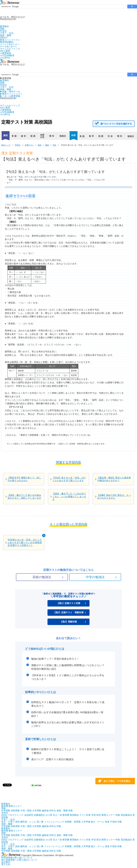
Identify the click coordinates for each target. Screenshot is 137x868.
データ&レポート (9, 47)
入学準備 (86, 822)
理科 (53, 137)
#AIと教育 (5, 51)
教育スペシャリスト (10, 40)
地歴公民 (43, 137)
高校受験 (15, 811)
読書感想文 (39, 815)
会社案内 (6, 862)
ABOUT (4, 38)
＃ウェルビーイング (10, 49)
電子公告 (6, 864)
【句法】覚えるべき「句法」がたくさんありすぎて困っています (69, 479)
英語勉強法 (126, 815)
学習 (94, 815)
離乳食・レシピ (28, 822)
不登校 (113, 822)
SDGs (4, 815)
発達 (107, 822)
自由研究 (29, 815)
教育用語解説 (7, 42)
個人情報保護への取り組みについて (19, 860)
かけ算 (49, 815)
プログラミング (16, 815)
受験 (2, 29)
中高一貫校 (26, 811)
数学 (25, 137)
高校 (5, 136)
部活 (99, 815)
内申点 (53, 811)
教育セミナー (15, 806)
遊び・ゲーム (97, 822)
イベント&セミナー (10, 44)
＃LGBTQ (5, 58)
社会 (111, 137)
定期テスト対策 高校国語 (27, 122)
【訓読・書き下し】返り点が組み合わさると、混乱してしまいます (24, 497)
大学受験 (37, 811)
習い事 (40, 822)
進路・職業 (6, 35)
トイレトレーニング (54, 822)
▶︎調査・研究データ (10, 92)
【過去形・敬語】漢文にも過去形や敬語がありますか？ (114, 479)
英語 (15, 137)
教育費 (5, 806)
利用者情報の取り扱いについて (17, 858)
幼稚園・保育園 (73, 822)
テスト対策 (85, 815)
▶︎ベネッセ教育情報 (10, 96)
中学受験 (6, 811)
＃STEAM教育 (7, 56)
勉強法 (62, 137)
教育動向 (4, 26)
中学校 (73, 136)
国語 (34, 137)
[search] (62, 7)
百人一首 (57, 815)
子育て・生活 (7, 33)
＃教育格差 (6, 53)
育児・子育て (8, 822)
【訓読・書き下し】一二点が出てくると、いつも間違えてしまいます (69, 496)
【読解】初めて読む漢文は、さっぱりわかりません (114, 497)
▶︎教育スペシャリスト (11, 94)
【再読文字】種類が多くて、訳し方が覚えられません (24, 479)
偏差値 (45, 811)
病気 (18, 822)
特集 (71, 811)
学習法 (3, 31)
